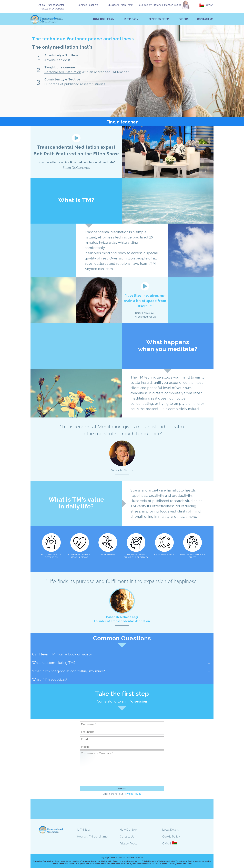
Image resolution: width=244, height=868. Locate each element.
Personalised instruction (63, 72)
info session (137, 701)
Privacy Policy (133, 794)
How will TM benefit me (92, 837)
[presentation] (105, 777)
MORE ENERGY (108, 555)
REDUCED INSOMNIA (164, 555)
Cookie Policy (171, 837)
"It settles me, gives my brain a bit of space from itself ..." (145, 301)
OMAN (210, 5)
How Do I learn (129, 830)
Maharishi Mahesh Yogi (122, 617)
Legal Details (171, 830)
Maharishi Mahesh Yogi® (167, 5)
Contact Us (127, 837)
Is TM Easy (84, 830)
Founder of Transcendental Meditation (122, 621)
